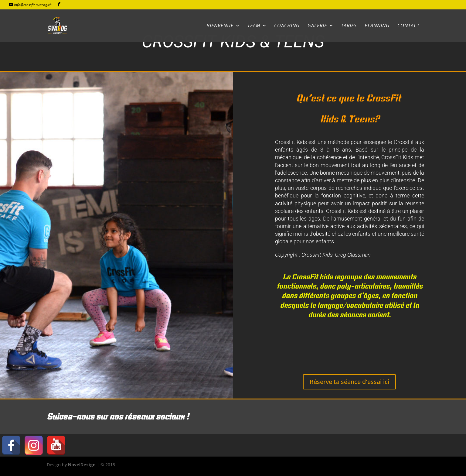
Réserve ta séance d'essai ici (349, 382)
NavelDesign (82, 465)
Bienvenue (220, 26)
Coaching (287, 26)
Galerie (317, 26)
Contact (408, 26)
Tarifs (349, 26)
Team (254, 26)
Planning (377, 26)
